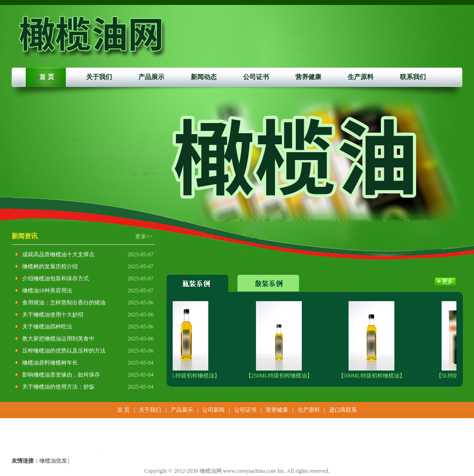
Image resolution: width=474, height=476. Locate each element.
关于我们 (99, 77)
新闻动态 (204, 77)
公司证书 (256, 77)
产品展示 (151, 77)
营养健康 (308, 77)
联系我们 (413, 77)
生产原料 (361, 77)
